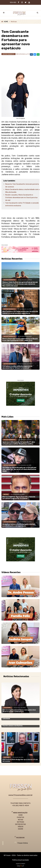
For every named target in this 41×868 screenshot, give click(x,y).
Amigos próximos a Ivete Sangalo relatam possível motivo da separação (19, 525)
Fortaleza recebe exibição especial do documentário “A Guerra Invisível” (17, 367)
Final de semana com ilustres (12, 726)
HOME (6, 22)
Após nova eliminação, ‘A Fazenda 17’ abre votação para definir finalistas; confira (19, 443)
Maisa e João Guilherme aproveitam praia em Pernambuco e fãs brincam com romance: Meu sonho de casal (20, 284)
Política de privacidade (20, 860)
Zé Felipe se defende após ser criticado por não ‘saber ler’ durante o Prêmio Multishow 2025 (19, 469)
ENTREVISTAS (20, 824)
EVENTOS (20, 817)
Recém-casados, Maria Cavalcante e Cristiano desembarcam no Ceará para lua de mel (21, 198)
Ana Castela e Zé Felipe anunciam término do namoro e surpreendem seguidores (20, 312)
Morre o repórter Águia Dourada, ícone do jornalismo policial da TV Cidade (19, 498)
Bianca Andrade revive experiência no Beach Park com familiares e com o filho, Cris (20, 340)
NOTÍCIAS (21, 822)
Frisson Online (23, 843)
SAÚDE (21, 829)
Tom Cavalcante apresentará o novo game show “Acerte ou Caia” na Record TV (19, 711)
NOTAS (21, 820)
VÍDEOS (21, 827)
